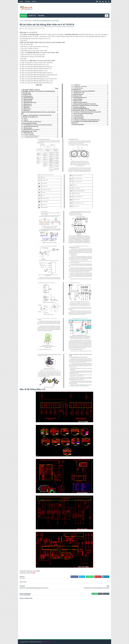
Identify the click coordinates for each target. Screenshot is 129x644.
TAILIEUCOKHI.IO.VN (34, 642)
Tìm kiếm (28, 1)
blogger (94, 594)
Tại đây (33, 573)
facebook (106, 594)
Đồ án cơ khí (28, 21)
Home (21, 1)
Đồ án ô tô (32, 16)
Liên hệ (34, 1)
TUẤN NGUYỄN (45, 642)
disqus (100, 594)
